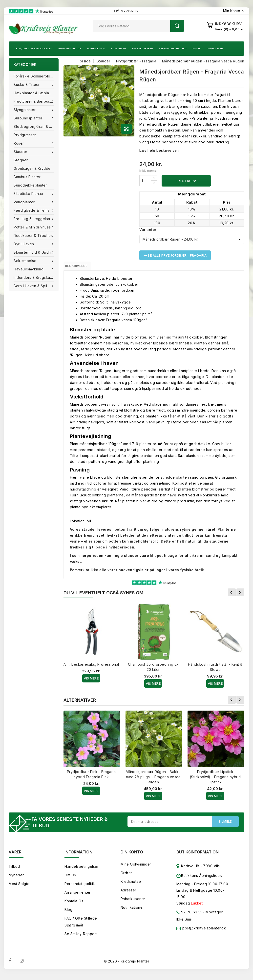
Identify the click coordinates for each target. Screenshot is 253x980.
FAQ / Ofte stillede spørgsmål (81, 925)
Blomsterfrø (96, 48)
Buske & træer (27, 85)
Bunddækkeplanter (30, 185)
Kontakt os (74, 905)
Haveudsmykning (29, 269)
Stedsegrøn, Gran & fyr (34, 126)
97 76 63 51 (189, 917)
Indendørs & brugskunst (35, 277)
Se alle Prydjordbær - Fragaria (175, 255)
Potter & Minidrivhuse (33, 227)
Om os (70, 879)
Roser (19, 143)
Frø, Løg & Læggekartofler (34, 48)
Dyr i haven (24, 244)
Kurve (197, 48)
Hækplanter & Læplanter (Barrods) (36, 93)
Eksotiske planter (29, 194)
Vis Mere (91, 680)
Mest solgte (19, 887)
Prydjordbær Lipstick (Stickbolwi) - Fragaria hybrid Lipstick (215, 779)
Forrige (232, 595)
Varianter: (148, 230)
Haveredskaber (142, 48)
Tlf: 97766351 (127, 11)
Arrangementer (78, 896)
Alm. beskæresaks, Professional (91, 667)
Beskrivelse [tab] (81, 267)
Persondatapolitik (80, 887)
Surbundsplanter (29, 118)
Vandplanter (25, 202)
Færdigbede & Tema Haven (36, 210)
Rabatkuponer (133, 902)
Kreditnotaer (131, 885)
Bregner (21, 160)
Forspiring (119, 48)
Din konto (132, 856)
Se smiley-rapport (81, 937)
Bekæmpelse (26, 261)
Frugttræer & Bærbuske (35, 101)
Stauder (21, 152)
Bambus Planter (27, 177)
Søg (177, 26)
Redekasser (215, 48)
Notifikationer (132, 911)
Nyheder (16, 879)
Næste (240, 595)
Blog (68, 913)
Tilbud (14, 870)
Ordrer (126, 876)
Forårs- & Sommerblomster (36, 76)
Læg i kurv (186, 181)
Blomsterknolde (70, 48)
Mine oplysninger (136, 868)
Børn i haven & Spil (31, 286)
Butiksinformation (198, 856)
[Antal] (145, 181)
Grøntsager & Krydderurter (36, 168)
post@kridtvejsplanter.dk (204, 932)
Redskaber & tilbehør (33, 236)
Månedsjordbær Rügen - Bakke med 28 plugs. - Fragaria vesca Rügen (153, 779)
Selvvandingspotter (173, 48)
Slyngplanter (25, 110)
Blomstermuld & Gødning (35, 252)
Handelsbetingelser (82, 870)
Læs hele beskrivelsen (159, 150)
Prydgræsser (25, 135)
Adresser (128, 894)
